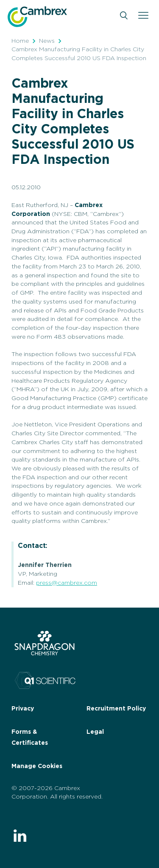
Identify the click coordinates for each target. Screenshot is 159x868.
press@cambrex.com (67, 583)
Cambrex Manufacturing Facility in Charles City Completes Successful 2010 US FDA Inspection (79, 54)
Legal (95, 732)
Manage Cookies (37, 766)
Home (20, 41)
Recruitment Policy (116, 709)
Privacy (23, 709)
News (47, 41)
